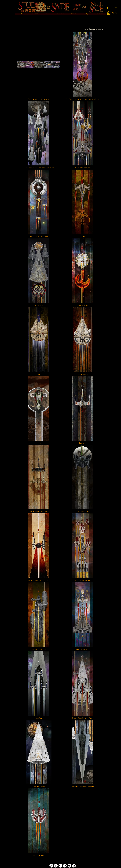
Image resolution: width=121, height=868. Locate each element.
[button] (108, 13)
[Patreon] (65, 866)
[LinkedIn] (74, 866)
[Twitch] (60, 866)
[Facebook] (56, 866)
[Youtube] (69, 866)
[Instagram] (51, 866)
